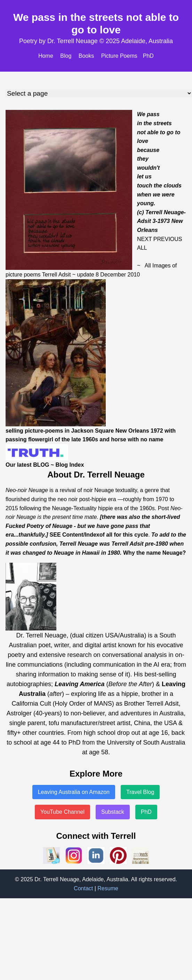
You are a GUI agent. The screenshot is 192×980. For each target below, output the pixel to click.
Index (92, 535)
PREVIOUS (168, 239)
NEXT (144, 239)
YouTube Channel (62, 812)
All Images (158, 266)
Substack (113, 812)
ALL (142, 248)
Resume (108, 888)
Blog (66, 56)
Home (46, 56)
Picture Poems (119, 56)
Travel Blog (140, 792)
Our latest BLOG (27, 465)
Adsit (65, 275)
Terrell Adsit (127, 544)
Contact (83, 888)
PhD (148, 56)
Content (73, 535)
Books (86, 56)
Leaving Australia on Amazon (74, 792)
